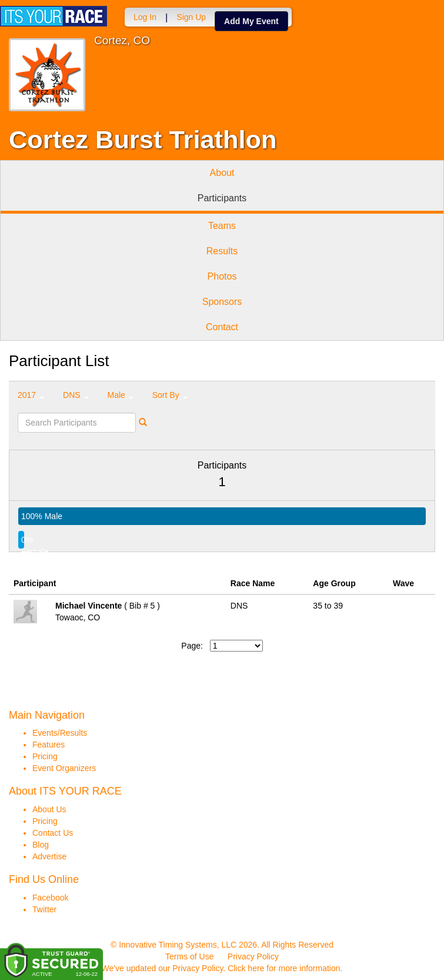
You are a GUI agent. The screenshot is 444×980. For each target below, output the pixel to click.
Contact (222, 327)
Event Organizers (64, 768)
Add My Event (251, 21)
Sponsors (222, 302)
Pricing (45, 756)
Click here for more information (284, 968)
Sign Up (191, 17)
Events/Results (60, 733)
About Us (49, 809)
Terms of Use (189, 956)
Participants (222, 198)
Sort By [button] (170, 395)
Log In (145, 17)
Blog (41, 845)
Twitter (44, 909)
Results (222, 251)
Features (49, 745)
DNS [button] (76, 395)
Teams (222, 226)
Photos (222, 276)
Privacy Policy (253, 956)
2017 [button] (31, 395)
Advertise (49, 856)
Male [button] (121, 395)
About (222, 173)
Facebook (50, 898)
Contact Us (53, 833)
